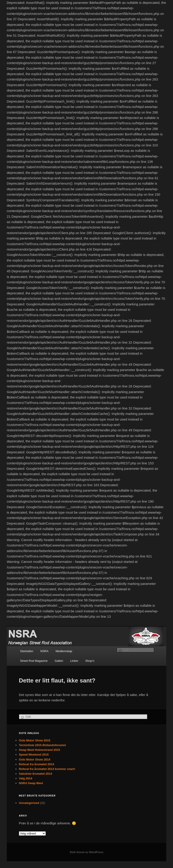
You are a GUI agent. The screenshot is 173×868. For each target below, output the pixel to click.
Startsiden (27, 651)
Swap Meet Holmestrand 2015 (40, 750)
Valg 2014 (26, 778)
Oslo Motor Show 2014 (35, 759)
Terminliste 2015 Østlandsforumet (42, 745)
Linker (74, 661)
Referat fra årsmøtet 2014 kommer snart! (47, 769)
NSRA (44, 651)
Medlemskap (64, 651)
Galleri (59, 661)
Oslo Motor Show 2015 (35, 740)
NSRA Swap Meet (31, 783)
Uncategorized (29, 803)
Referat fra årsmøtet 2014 (36, 764)
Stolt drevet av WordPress (86, 852)
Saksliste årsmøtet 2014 (35, 774)
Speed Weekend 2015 (34, 755)
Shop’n (90, 661)
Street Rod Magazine (34, 661)
